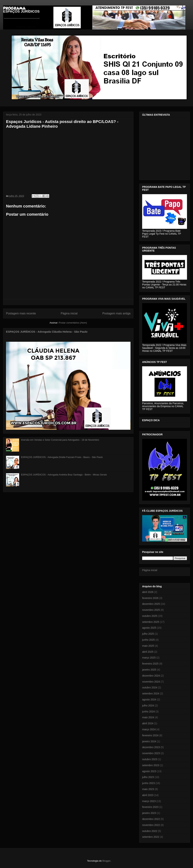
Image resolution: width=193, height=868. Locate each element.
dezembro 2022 (151, 819)
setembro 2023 (151, 765)
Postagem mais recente (21, 313)
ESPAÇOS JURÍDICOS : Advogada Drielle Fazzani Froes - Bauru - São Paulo (62, 457)
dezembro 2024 (151, 676)
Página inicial (69, 313)
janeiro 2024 (149, 741)
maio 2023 (148, 789)
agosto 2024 (149, 700)
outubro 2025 (150, 616)
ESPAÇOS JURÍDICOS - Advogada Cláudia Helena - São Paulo (47, 332)
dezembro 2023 (151, 747)
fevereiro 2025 (150, 664)
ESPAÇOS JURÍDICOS (21, 11)
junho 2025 (148, 640)
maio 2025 (148, 646)
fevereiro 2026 (150, 598)
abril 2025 (148, 652)
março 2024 (149, 729)
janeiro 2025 (149, 670)
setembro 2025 (151, 622)
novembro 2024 (151, 682)
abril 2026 (148, 592)
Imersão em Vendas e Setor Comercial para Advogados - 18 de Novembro (60, 440)
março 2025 (149, 658)
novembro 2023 (151, 753)
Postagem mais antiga (116, 313)
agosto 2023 (149, 771)
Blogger (106, 861)
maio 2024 (148, 717)
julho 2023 (148, 777)
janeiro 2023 (149, 813)
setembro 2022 (151, 837)
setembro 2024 (151, 693)
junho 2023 (148, 783)
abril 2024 (148, 723)
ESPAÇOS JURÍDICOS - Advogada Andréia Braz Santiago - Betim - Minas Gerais (64, 475)
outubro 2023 (150, 759)
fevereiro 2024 (150, 735)
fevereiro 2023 (150, 807)
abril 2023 (148, 795)
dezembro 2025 (151, 604)
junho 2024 (148, 712)
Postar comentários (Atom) (73, 323)
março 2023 (149, 801)
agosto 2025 (149, 628)
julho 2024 (148, 706)
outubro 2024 (150, 687)
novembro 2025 (151, 610)
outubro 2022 (150, 831)
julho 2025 (148, 634)
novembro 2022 (151, 825)
